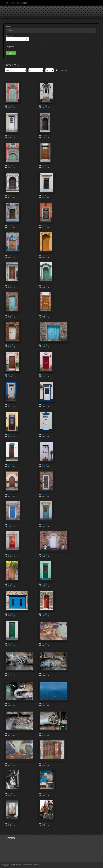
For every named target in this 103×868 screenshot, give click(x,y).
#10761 (10, 136)
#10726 (44, 644)
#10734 (44, 524)
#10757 (10, 196)
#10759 (10, 166)
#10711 (44, 734)
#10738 (44, 465)
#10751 (10, 285)
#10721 (10, 704)
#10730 (44, 584)
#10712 (10, 734)
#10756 (44, 196)
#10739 (10, 465)
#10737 (10, 495)
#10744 (44, 375)
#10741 (10, 435)
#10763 (10, 106)
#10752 (44, 255)
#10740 (44, 435)
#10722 (44, 674)
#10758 (44, 166)
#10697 (10, 823)
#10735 (10, 524)
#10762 (44, 106)
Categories (10, 3)
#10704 (10, 793)
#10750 (44, 285)
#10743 (10, 405)
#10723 (10, 674)
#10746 (44, 345)
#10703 (44, 793)
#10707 (10, 763)
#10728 (44, 614)
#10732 (44, 554)
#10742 (44, 405)
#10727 (10, 644)
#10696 (44, 823)
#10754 (44, 226)
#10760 (44, 136)
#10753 (10, 255)
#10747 (10, 345)
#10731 (10, 584)
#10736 (44, 495)
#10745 (10, 375)
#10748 (44, 315)
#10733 (10, 554)
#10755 (10, 226)
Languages (22, 3)
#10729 (10, 614)
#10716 (44, 704)
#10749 (10, 315)
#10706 (44, 763)
